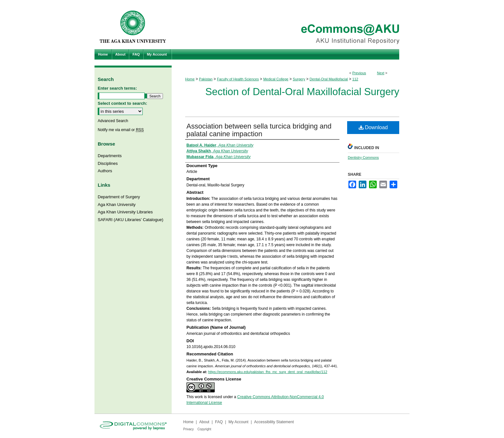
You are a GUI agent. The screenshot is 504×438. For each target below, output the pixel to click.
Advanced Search (113, 121)
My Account (239, 422)
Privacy (189, 429)
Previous (359, 73)
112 (355, 79)
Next (381, 73)
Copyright (204, 429)
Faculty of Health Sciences (238, 79)
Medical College (276, 79)
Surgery (299, 79)
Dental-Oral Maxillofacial (329, 79)
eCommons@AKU (291, 25)
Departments (110, 156)
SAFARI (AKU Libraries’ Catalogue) (130, 220)
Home (190, 79)
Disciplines (108, 163)
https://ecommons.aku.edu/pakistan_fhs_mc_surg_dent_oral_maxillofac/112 (268, 372)
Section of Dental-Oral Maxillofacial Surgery (302, 92)
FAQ (219, 422)
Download (373, 127)
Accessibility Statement (274, 422)
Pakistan (206, 79)
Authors (105, 171)
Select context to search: (122, 103)
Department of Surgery (119, 197)
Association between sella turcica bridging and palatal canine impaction (259, 130)
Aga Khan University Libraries (125, 212)
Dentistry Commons (363, 157)
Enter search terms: (117, 88)
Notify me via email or (121, 130)
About (204, 422)
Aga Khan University (117, 205)
